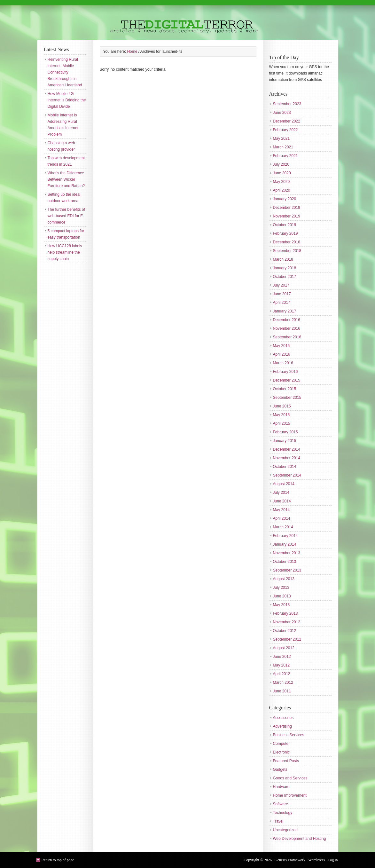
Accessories (283, 718)
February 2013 (285, 613)
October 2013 (285, 562)
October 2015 (285, 389)
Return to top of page (58, 860)
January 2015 (285, 441)
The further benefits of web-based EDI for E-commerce (66, 216)
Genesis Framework (290, 860)
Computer (281, 744)
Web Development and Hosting (300, 839)
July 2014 (281, 493)
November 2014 (287, 458)
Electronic (281, 752)
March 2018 (283, 259)
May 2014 (281, 510)
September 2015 (287, 398)
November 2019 (287, 216)
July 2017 (281, 285)
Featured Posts (286, 761)
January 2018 (285, 268)
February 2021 (285, 156)
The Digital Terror (188, 20)
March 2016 (283, 363)
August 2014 (284, 484)
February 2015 (285, 432)
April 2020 (282, 190)
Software (281, 804)
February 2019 (285, 233)
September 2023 (287, 104)
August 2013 (284, 579)
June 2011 (282, 691)
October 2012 (285, 631)
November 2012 (287, 622)
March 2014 (283, 527)
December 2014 (287, 449)
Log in (333, 860)
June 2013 (282, 596)
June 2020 (282, 173)
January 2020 (285, 199)
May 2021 (281, 138)
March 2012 (283, 683)
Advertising (282, 726)
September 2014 (287, 475)
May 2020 (281, 182)
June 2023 (282, 113)
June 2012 (282, 657)
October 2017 (285, 277)
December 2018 (287, 242)
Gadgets (280, 769)
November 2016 (287, 328)
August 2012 (284, 648)
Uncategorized (285, 830)
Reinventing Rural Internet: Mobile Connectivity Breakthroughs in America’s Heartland (65, 72)
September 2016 (287, 337)
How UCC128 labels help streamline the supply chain (65, 252)
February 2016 (285, 372)
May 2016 (281, 346)
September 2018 (287, 251)
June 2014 (282, 501)
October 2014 (285, 467)
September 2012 (287, 639)
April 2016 (282, 354)
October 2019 (285, 225)
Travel (278, 821)
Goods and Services (290, 778)
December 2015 (287, 380)
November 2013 (287, 553)
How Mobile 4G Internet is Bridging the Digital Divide (67, 100)
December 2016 (287, 320)
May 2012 (281, 665)
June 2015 (282, 406)
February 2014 (285, 536)
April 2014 (282, 518)
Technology (283, 813)
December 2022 (287, 121)
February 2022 (285, 130)
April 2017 (282, 303)
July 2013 (281, 588)
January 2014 (285, 544)
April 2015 (282, 423)
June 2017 (282, 294)
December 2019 (287, 208)
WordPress (316, 860)
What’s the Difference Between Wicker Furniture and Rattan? (66, 179)
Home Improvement (290, 795)
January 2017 (285, 311)
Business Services (289, 735)
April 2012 (282, 674)
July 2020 (281, 164)
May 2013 (281, 605)
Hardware (281, 787)
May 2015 (281, 415)
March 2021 (283, 147)
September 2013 (287, 570)
